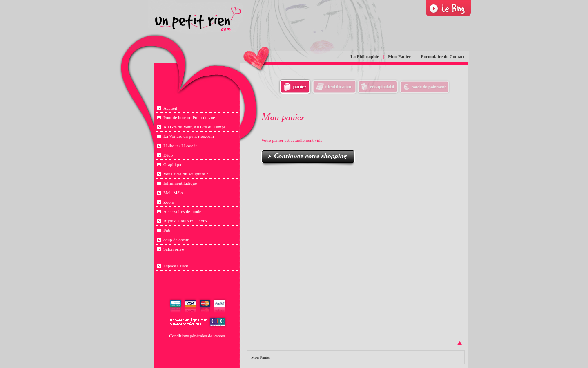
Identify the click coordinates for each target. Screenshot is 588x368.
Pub (167, 230)
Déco (168, 155)
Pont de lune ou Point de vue (189, 117)
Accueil (170, 108)
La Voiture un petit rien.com (189, 136)
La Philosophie (365, 56)
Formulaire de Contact (443, 56)
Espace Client (176, 266)
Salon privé (174, 249)
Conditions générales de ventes (197, 336)
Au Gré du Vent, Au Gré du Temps (194, 127)
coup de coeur (176, 240)
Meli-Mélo (173, 193)
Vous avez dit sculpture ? (186, 174)
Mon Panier (400, 56)
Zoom (169, 202)
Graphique (173, 164)
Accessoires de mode (182, 211)
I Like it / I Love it (180, 146)
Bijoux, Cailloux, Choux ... (188, 221)
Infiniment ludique (180, 183)
